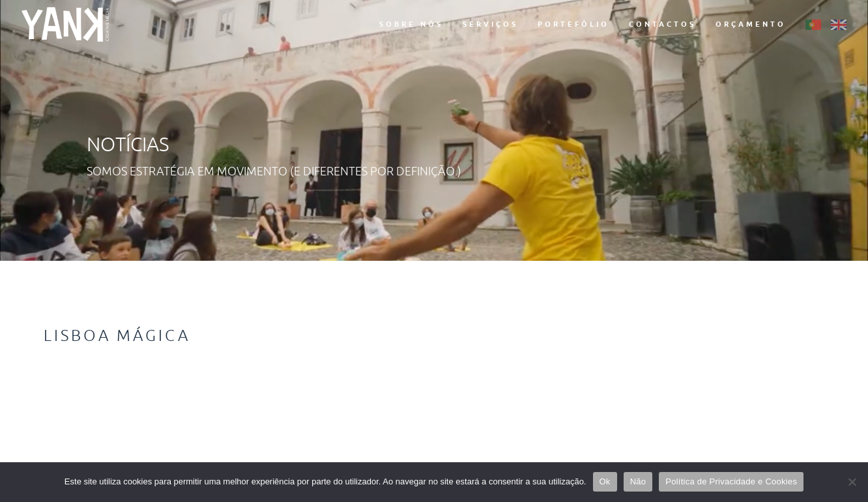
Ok (605, 481)
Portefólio (573, 24)
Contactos (662, 24)
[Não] (852, 482)
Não (638, 481)
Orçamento (751, 24)
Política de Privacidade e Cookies (731, 481)
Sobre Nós (411, 24)
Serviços (490, 24)
